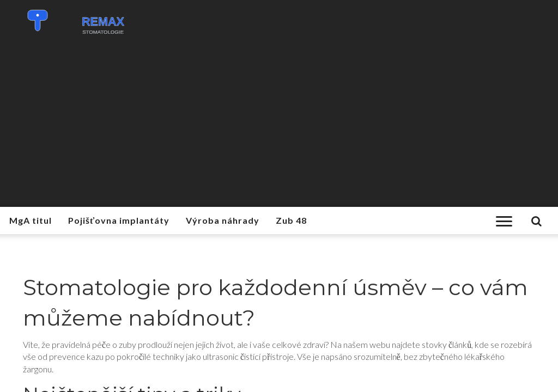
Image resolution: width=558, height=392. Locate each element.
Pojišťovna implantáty (119, 220)
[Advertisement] (279, 125)
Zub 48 (291, 220)
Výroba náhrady (223, 220)
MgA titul (31, 220)
